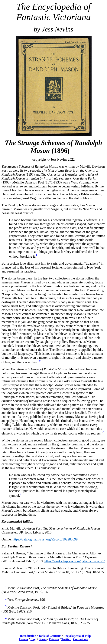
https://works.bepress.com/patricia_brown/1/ (75, 561)
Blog (33, 639)
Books (43, 639)
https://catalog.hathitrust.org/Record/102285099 (45, 539)
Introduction (28, 636)
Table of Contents (50, 636)
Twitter (66, 639)
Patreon (54, 639)
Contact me (81, 639)
